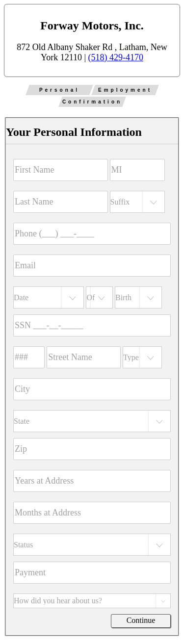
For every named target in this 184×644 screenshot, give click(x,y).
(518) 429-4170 (116, 57)
